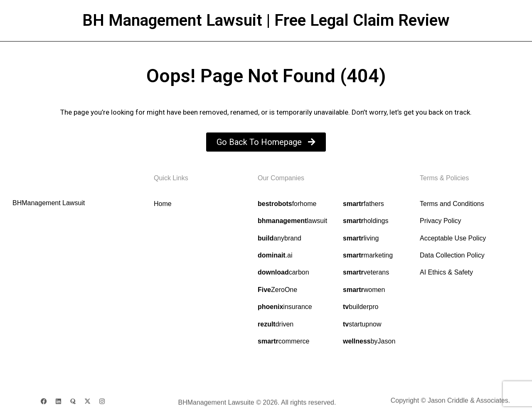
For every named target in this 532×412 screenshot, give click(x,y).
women (364, 290)
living (361, 238)
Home (163, 204)
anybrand (280, 238)
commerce (284, 341)
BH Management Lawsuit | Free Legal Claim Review (266, 20)
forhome (287, 204)
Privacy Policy (441, 221)
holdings (366, 221)
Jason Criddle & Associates (468, 403)
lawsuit (292, 221)
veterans (366, 273)
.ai (275, 255)
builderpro (361, 307)
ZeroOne (277, 290)
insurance (285, 307)
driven (276, 324)
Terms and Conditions (452, 204)
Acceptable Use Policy (453, 238)
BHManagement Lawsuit (49, 203)
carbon (283, 272)
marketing (368, 255)
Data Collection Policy (452, 255)
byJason (369, 341)
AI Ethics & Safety (446, 272)
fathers (363, 204)
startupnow (362, 324)
